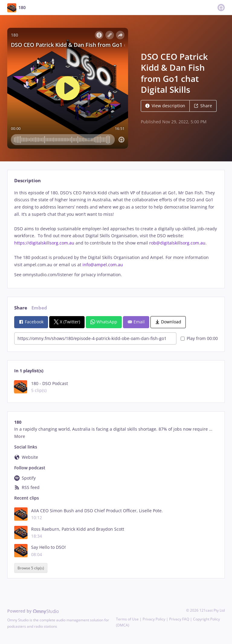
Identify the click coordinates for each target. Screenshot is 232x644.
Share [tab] (21, 308)
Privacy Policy (154, 619)
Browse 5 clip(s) (31, 568)
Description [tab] (27, 181)
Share (203, 106)
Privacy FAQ (179, 619)
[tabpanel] (116, 234)
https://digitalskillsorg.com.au (44, 243)
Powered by (33, 611)
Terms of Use (127, 619)
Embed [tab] (39, 308)
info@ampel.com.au (103, 265)
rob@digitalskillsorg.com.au (177, 243)
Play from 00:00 (199, 338)
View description (165, 106)
